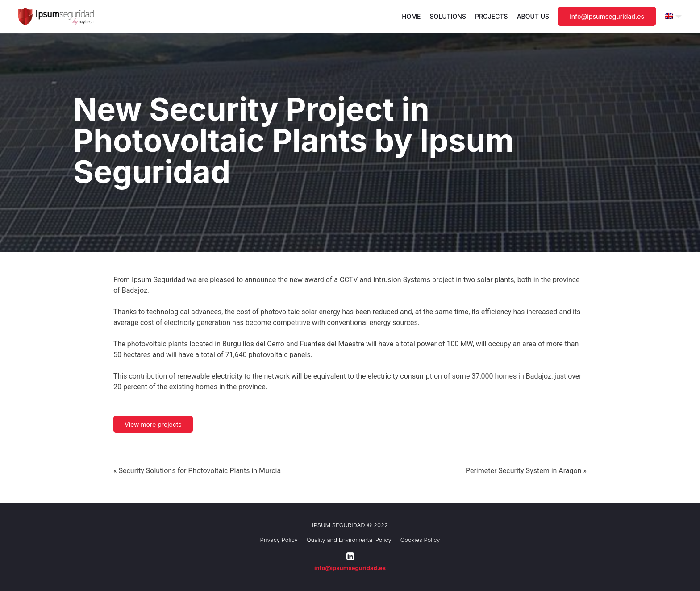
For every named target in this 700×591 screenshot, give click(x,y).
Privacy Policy (279, 540)
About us (533, 16)
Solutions (448, 16)
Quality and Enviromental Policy (349, 540)
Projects (492, 16)
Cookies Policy (420, 540)
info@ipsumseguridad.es (607, 16)
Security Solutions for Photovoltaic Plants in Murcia (200, 471)
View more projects (153, 424)
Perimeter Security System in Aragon (524, 471)
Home (411, 16)
